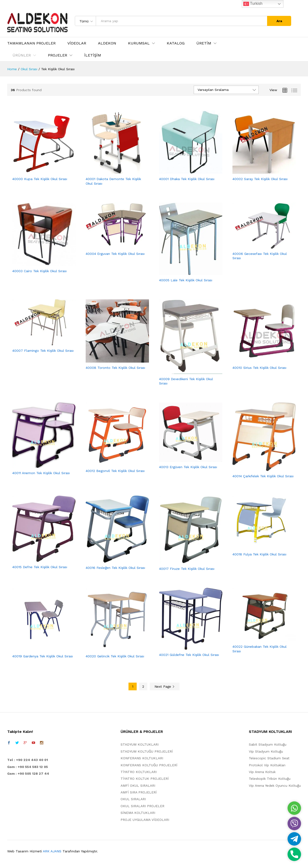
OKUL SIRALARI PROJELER (142, 806)
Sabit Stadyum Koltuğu (268, 744)
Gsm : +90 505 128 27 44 (28, 774)
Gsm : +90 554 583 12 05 (28, 767)
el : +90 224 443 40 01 (29, 760)
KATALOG (176, 43)
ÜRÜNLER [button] (22, 55)
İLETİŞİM (93, 55)
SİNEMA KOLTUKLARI (138, 813)
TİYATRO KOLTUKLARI (139, 772)
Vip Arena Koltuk (262, 772)
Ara (279, 21)
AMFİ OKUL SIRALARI (138, 786)
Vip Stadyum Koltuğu (266, 751)
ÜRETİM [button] (204, 43)
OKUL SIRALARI (133, 799)
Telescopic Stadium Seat (269, 758)
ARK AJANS (52, 851)
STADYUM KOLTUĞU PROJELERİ (147, 751)
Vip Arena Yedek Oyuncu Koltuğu (275, 786)
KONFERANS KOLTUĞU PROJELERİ (149, 765)
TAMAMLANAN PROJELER (31, 43)
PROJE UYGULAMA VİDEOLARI (145, 820)
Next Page (165, 686)
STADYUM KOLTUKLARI (140, 744)
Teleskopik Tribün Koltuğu (270, 779)
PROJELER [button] (58, 55)
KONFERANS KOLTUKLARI (142, 758)
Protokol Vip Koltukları (267, 765)
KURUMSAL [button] (139, 43)
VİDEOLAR (77, 43)
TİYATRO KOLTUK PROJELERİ (145, 779)
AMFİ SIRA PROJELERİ (139, 792)
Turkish (253, 4)
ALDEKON (107, 43)
